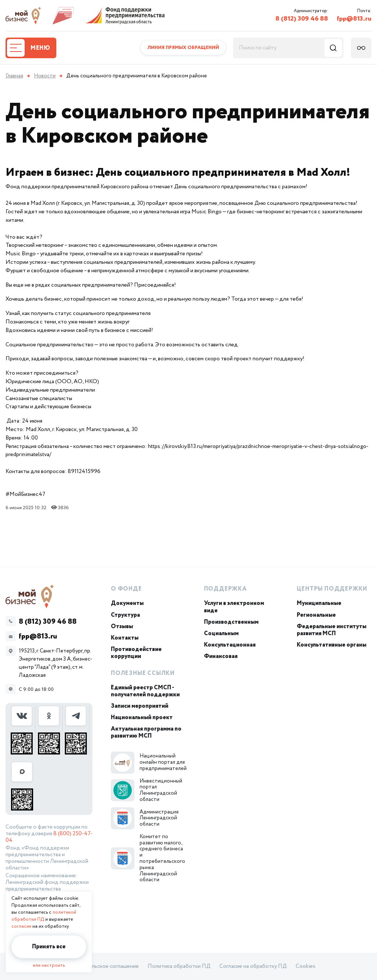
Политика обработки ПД (179, 966)
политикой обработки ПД (44, 916)
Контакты (125, 638)
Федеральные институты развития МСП (332, 630)
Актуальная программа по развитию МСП (146, 732)
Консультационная (230, 645)
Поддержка (226, 589)
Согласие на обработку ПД (253, 966)
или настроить (49, 965)
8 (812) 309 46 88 (302, 19)
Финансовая (221, 656)
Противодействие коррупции (136, 653)
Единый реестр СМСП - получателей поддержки (145, 691)
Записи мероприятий (140, 706)
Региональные (316, 615)
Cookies (306, 966)
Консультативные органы (332, 645)
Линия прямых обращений (183, 48)
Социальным (221, 633)
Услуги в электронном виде (234, 607)
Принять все (49, 947)
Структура (125, 615)
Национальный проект (142, 717)
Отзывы (122, 626)
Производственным (231, 622)
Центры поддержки (332, 589)
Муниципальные (319, 603)
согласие (21, 926)
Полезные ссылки (143, 673)
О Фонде (126, 589)
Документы (127, 603)
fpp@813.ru (354, 19)
